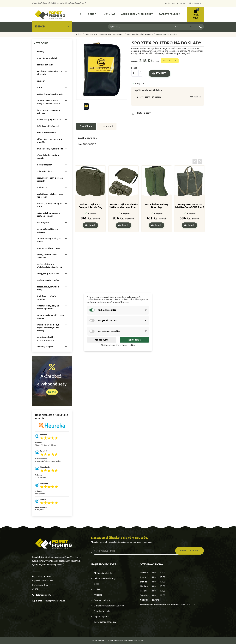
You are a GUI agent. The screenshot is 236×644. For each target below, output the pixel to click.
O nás (96, 584)
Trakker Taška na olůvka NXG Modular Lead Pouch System (123, 206)
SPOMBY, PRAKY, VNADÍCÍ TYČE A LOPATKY (50, 317)
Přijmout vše (134, 340)
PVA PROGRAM (43, 222)
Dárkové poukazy (102, 600)
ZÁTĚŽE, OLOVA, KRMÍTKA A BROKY (48, 288)
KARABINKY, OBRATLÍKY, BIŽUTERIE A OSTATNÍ (46, 339)
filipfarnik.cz (140, 640)
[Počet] (135, 73)
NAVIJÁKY (41, 81)
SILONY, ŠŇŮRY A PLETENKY (48, 274)
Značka (82, 138)
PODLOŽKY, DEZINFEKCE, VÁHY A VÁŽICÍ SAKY (50, 195)
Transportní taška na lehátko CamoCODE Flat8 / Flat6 (189, 206)
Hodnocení (107, 126)
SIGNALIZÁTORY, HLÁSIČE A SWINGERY (47, 230)
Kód (80, 144)
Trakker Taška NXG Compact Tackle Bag (90, 206)
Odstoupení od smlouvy (105, 622)
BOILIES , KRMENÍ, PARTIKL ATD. (50, 94)
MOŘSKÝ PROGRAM (44, 165)
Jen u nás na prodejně (47, 58)
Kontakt (97, 589)
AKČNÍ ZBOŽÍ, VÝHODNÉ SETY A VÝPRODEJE (49, 73)
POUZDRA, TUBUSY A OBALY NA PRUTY (49, 205)
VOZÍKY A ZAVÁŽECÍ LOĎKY (48, 280)
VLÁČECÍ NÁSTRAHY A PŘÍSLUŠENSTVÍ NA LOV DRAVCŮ (49, 266)
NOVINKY (40, 52)
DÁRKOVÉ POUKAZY (45, 65)
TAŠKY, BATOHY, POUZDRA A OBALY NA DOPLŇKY (48, 214)
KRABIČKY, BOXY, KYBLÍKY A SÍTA (50, 149)
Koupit (161, 73)
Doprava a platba (101, 617)
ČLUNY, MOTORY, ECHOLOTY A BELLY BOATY (49, 111)
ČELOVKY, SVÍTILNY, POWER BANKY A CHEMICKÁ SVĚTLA (48, 102)
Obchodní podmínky (103, 573)
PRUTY (39, 87)
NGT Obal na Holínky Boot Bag (156, 206)
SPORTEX (92, 138)
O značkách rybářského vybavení (109, 606)
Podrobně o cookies (103, 611)
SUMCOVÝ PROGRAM (45, 347)
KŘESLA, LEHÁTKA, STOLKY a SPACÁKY (48, 157)
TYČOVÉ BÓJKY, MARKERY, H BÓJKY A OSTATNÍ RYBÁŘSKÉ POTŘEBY (48, 328)
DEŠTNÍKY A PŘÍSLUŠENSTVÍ (48, 126)
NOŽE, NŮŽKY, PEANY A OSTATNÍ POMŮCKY (50, 179)
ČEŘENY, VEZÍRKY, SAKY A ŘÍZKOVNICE (47, 256)
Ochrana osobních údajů (105, 579)
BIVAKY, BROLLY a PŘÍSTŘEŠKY (49, 119)
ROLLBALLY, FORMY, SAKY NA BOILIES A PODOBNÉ (48, 307)
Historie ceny (144, 113)
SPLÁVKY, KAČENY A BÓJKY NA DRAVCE (49, 240)
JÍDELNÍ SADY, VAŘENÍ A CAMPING (46, 298)
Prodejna (98, 595)
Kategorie (41, 43)
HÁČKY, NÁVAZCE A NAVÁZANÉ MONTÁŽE (50, 141)
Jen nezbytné (102, 340)
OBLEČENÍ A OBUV (44, 171)
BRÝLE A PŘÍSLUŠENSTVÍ (46, 133)
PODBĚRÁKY (42, 187)
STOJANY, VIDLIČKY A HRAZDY (48, 248)
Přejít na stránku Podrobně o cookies (118, 345)
